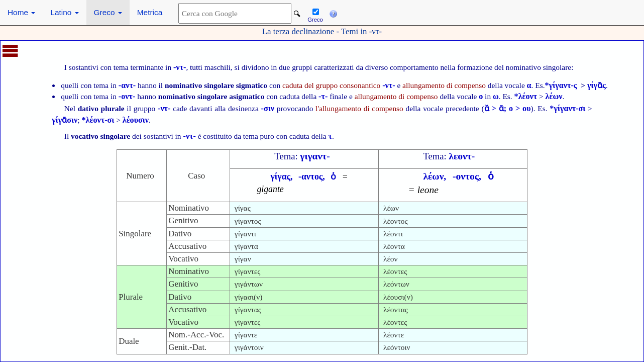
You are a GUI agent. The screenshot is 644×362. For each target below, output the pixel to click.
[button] (333, 13)
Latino (64, 12)
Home (21, 12)
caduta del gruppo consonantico (339, 85)
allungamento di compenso (444, 85)
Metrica (150, 12)
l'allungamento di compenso (359, 108)
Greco (108, 12)
